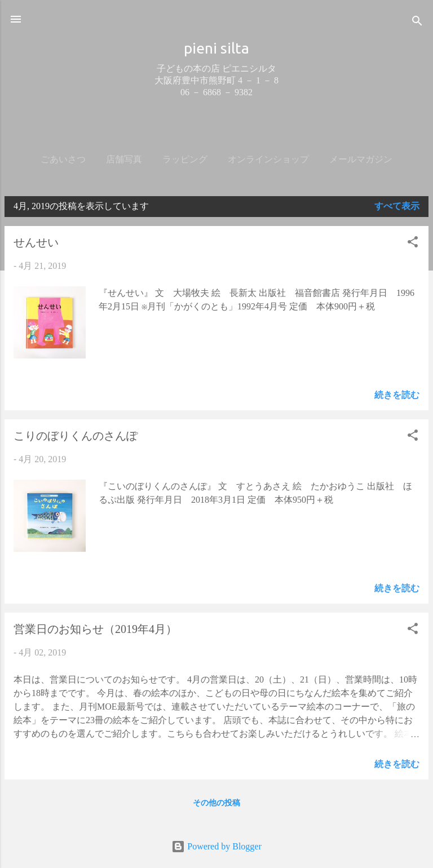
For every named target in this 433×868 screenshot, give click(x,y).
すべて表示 (397, 206)
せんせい (36, 242)
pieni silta (216, 48)
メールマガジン (361, 159)
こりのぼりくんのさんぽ (76, 436)
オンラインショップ (268, 159)
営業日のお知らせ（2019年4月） (95, 629)
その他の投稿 (216, 803)
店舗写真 (124, 159)
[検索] (417, 23)
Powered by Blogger (216, 846)
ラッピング (185, 159)
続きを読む (397, 395)
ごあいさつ (63, 159)
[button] (413, 244)
